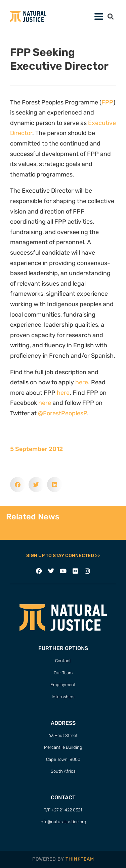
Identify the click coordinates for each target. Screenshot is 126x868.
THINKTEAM (80, 859)
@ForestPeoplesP (62, 413)
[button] (110, 16)
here (82, 382)
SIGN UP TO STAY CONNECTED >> (63, 556)
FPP (107, 102)
